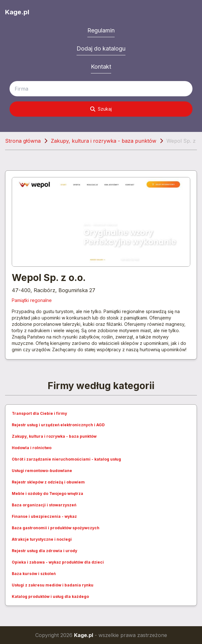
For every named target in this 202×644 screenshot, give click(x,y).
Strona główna (23, 141)
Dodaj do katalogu (101, 48)
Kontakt (101, 67)
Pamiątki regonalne (32, 300)
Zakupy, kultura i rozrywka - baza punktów (104, 141)
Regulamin (101, 30)
